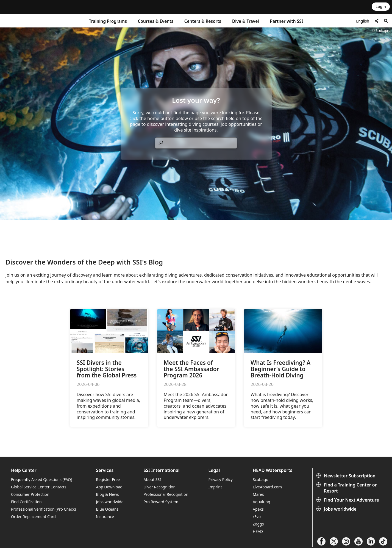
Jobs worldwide (337, 509)
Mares (258, 494)
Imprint (215, 487)
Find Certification (26, 502)
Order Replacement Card (33, 517)
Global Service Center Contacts (39, 487)
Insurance (105, 517)
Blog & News (107, 494)
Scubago (261, 479)
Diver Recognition (159, 487)
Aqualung (262, 502)
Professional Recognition (166, 494)
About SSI (152, 479)
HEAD (258, 531)
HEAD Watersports (273, 470)
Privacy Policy (220, 479)
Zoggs (258, 524)
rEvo (257, 517)
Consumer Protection (30, 494)
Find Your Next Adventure (348, 500)
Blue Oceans (107, 509)
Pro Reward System (161, 502)
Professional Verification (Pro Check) (43, 509)
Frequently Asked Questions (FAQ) (42, 479)
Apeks (258, 509)
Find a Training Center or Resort (347, 488)
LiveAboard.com (267, 487)
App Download (109, 487)
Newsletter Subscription (346, 476)
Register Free (108, 479)
